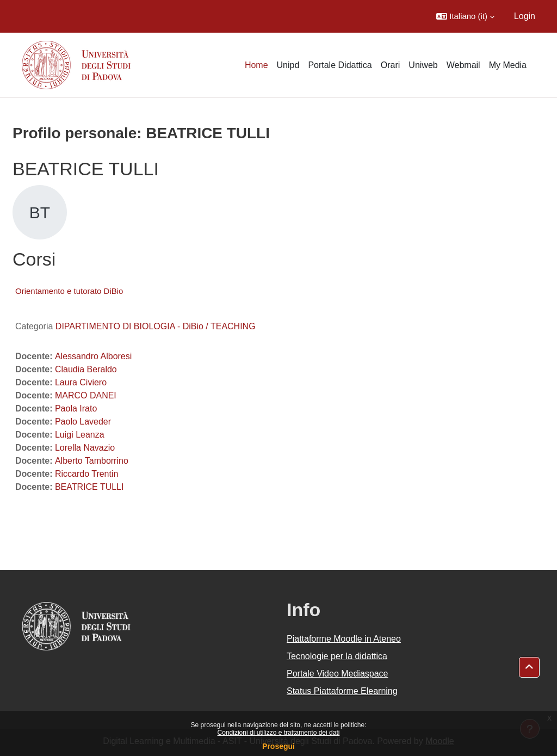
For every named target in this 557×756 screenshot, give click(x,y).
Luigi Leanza (80, 435)
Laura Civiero (81, 382)
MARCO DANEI (86, 395)
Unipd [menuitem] (288, 65)
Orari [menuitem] (391, 65)
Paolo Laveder (83, 422)
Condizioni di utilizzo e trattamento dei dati (279, 733)
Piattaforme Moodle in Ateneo (344, 639)
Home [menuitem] (256, 65)
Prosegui (278, 746)
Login (525, 16)
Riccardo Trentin (87, 474)
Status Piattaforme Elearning (342, 691)
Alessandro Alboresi (93, 356)
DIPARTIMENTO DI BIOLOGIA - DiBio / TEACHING (156, 326)
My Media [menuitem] (508, 65)
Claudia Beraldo (86, 369)
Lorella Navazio (85, 448)
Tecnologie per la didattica (337, 656)
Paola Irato (76, 408)
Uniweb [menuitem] (423, 65)
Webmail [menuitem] (463, 65)
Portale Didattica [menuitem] (340, 65)
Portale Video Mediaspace (338, 674)
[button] (465, 16)
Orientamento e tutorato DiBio (69, 291)
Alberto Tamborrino (92, 461)
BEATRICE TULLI (89, 487)
